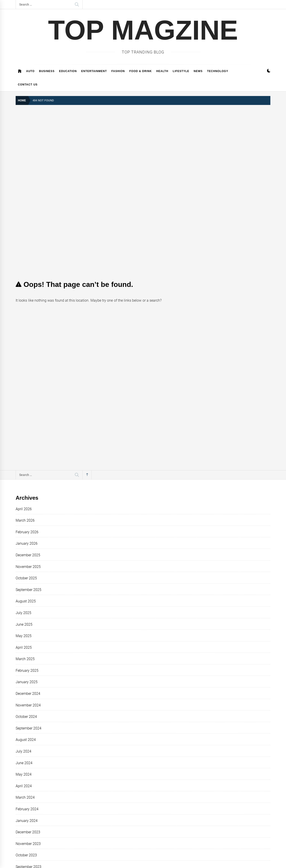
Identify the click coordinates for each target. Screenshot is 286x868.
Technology (218, 71)
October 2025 (26, 578)
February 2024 (27, 809)
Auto (30, 71)
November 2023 (28, 844)
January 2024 (27, 821)
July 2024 (23, 751)
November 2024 (28, 705)
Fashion (118, 71)
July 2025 (23, 613)
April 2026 (24, 509)
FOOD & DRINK (141, 71)
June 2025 (24, 624)
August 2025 (26, 601)
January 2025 (27, 682)
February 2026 (27, 532)
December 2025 (28, 555)
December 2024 (28, 694)
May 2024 (24, 774)
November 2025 (28, 567)
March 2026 (25, 520)
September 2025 (28, 590)
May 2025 (24, 636)
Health (162, 71)
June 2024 (24, 763)
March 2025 (25, 659)
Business (47, 71)
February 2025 (27, 671)
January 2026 (27, 543)
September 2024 (28, 728)
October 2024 (26, 717)
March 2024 (25, 797)
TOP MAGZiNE (143, 30)
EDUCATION (68, 71)
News (198, 71)
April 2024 (24, 786)
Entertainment (94, 71)
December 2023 (28, 832)
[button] (269, 71)
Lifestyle (181, 71)
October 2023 (26, 855)
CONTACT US (28, 85)
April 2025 (24, 647)
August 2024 (26, 740)
